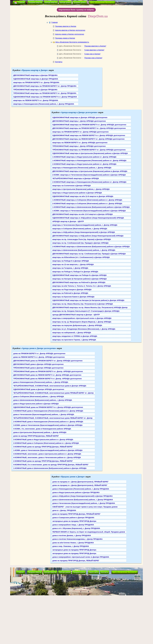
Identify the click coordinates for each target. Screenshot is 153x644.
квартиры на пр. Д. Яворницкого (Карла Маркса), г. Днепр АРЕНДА (82, 322)
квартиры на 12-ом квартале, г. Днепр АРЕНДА (73, 264)
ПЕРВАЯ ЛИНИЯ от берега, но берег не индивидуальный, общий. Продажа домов (89, 532)
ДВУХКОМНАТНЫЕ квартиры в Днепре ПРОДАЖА (35, 75)
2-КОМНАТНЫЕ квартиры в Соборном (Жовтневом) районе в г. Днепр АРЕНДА (87, 203)
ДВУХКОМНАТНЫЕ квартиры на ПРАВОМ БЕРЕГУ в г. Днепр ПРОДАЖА (45, 86)
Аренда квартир (51, 2)
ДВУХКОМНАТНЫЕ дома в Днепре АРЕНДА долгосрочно (38, 364)
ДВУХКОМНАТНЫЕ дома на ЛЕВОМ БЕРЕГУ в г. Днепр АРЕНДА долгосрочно (47, 375)
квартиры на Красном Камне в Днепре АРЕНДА (73, 297)
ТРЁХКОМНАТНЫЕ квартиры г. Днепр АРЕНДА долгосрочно (79, 146)
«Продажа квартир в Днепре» (35, 70)
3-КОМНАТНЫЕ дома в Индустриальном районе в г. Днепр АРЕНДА (43, 439)
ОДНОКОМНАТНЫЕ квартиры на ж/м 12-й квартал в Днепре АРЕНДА (83, 196)
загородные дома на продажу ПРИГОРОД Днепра (74, 521)
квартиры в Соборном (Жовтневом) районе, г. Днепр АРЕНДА (80, 229)
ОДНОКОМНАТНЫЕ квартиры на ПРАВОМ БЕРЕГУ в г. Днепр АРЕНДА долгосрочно (89, 125)
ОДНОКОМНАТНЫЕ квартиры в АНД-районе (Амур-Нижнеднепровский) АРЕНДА (88, 218)
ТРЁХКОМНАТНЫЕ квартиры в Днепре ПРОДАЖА (35, 90)
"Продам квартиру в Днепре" (95, 46)
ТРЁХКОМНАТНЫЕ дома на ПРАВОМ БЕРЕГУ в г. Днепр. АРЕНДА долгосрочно (48, 371)
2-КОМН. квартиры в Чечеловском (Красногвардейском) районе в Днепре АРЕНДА (89, 175)
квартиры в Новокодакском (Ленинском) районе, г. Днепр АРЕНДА (82, 168)
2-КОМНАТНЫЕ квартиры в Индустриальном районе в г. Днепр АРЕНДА (84, 164)
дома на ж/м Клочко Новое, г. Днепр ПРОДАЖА (73, 543)
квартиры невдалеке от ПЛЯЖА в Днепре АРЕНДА (75, 336)
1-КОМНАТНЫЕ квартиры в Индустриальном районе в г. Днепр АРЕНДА (84, 157)
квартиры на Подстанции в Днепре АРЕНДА (72, 289)
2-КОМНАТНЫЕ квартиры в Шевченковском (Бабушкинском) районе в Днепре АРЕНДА (91, 246)
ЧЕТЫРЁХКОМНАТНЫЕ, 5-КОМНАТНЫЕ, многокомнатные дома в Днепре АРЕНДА (50, 386)
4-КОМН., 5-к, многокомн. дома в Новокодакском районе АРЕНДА (42, 429)
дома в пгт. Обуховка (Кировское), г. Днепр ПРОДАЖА (76, 528)
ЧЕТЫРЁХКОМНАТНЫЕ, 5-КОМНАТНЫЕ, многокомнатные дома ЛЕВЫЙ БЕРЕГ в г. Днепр (53, 418)
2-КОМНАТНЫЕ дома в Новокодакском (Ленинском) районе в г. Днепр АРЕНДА (48, 422)
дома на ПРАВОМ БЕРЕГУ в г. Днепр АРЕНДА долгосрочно (39, 353)
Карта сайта (94, 572)
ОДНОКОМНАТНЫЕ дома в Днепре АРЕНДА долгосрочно (39, 389)
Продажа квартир (35, 2)
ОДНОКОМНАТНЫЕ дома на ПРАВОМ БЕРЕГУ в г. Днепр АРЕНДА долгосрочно (48, 407)
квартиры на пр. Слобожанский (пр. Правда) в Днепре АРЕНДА (80, 243)
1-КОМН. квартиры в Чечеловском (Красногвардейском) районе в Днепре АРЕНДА (89, 211)
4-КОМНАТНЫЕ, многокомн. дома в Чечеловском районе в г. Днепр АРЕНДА (47, 457)
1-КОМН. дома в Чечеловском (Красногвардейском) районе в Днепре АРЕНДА (48, 450)
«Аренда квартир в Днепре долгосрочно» (79, 112)
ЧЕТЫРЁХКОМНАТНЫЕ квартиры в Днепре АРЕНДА (76, 178)
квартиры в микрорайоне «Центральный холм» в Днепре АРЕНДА (82, 318)
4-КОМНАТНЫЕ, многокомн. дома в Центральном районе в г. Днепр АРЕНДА (47, 454)
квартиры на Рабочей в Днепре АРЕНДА (70, 293)
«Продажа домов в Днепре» (73, 477)
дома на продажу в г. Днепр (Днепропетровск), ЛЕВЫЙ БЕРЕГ (80, 485)
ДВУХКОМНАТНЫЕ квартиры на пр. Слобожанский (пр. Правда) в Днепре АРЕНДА (89, 254)
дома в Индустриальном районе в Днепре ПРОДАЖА (76, 492)
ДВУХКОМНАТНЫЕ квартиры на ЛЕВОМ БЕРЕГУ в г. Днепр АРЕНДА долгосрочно (88, 139)
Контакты (59, 62)
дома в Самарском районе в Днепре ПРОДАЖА (73, 518)
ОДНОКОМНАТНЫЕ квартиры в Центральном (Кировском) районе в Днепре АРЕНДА (90, 153)
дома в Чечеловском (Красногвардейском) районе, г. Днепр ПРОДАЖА (84, 503)
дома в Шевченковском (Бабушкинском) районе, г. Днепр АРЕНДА (43, 400)
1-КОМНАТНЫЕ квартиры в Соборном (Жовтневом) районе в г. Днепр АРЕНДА (87, 200)
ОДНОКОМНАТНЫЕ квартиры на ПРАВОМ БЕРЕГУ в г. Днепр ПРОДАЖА (45, 97)
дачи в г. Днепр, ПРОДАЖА (64, 510)
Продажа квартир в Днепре (66, 26)
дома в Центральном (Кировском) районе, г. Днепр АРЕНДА (40, 432)
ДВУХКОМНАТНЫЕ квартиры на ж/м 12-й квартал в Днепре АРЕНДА (83, 214)
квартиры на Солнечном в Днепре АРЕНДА (72, 186)
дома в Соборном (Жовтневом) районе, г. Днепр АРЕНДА (39, 396)
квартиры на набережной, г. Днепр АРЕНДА (72, 333)
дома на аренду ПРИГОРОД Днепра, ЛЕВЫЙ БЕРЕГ (36, 436)
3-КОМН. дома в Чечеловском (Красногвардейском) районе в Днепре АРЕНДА (48, 425)
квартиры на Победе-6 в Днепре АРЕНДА (71, 261)
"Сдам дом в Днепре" (92, 54)
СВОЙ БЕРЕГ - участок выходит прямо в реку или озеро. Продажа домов (85, 507)
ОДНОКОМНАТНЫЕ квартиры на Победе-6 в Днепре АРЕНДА (79, 275)
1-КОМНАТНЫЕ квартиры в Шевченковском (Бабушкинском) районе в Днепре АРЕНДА (91, 207)
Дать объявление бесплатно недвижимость (72, 42)
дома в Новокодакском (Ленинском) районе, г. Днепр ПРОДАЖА (81, 489)
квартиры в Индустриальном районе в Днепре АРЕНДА (77, 193)
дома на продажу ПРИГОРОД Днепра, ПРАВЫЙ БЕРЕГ (76, 514)
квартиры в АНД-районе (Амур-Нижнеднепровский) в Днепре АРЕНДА (84, 232)
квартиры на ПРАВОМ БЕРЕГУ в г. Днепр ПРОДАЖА (36, 82)
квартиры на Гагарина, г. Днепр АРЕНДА (70, 268)
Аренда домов (65, 2)
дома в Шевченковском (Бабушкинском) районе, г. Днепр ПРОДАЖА (83, 500)
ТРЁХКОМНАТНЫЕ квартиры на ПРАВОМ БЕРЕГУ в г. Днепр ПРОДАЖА (45, 93)
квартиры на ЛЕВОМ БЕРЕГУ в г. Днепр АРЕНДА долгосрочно (80, 143)
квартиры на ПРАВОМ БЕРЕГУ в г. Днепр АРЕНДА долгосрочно (80, 132)
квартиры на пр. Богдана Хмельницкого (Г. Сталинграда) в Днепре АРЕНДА (86, 311)
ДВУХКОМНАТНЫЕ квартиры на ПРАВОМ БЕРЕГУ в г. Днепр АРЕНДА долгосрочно (89, 128)
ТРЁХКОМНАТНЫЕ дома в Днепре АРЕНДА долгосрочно (38, 368)
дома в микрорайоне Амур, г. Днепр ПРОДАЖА (73, 525)
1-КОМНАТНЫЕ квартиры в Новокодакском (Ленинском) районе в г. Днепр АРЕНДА (89, 160)
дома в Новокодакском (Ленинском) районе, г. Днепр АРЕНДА (41, 382)
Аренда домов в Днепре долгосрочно (70, 34)
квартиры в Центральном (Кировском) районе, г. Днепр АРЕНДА (81, 189)
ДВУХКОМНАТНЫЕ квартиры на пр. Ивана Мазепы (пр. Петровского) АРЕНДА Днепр (90, 307)
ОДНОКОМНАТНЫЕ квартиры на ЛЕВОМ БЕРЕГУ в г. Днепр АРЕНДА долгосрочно (89, 135)
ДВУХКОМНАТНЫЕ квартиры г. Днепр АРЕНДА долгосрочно (79, 121)
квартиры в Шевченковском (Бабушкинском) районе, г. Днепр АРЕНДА (84, 250)
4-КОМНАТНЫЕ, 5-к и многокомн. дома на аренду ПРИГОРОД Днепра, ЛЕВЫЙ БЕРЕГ (51, 465)
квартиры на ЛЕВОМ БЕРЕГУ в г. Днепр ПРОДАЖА (36, 100)
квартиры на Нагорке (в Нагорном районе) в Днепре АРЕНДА (80, 279)
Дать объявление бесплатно (102, 2)
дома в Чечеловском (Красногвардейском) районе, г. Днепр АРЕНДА (44, 414)
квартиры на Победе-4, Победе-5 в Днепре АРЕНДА (75, 272)
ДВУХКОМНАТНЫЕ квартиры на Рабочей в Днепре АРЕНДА (79, 282)
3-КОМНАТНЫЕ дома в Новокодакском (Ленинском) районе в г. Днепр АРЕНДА (48, 411)
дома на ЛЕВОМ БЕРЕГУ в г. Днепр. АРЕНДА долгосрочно (39, 357)
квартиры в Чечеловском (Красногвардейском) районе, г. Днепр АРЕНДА (85, 225)
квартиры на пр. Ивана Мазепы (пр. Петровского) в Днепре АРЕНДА (83, 304)
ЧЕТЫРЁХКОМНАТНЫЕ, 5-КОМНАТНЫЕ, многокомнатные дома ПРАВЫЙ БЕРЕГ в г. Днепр (53, 393)
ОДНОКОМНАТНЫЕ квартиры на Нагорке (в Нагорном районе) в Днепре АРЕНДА (88, 300)
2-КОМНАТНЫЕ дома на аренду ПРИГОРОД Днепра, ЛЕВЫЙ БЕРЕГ (43, 461)
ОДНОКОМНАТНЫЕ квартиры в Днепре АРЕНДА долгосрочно (80, 117)
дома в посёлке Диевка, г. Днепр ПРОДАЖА (72, 535)
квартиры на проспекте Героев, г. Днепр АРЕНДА (74, 340)
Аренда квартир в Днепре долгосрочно (70, 30)
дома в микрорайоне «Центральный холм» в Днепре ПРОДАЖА (81, 557)
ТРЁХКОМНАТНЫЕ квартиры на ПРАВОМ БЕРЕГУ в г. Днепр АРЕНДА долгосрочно (89, 150)
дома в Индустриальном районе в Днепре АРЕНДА (36, 404)
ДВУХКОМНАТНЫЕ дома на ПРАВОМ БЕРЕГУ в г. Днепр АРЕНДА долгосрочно (48, 361)
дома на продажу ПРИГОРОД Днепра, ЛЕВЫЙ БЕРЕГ (76, 561)
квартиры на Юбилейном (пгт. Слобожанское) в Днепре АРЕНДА (81, 257)
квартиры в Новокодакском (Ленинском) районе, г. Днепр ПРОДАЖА (44, 104)
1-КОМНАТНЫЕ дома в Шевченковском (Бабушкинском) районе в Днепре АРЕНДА (50, 468)
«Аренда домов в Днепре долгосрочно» (39, 348)
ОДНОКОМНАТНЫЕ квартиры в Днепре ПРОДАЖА (36, 79)
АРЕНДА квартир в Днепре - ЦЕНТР (68, 221)
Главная (21, 2)
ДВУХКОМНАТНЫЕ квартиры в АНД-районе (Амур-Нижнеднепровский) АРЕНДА (88, 236)
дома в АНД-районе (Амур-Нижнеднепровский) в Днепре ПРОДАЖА (82, 496)
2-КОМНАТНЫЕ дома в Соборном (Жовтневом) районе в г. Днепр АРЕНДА (46, 443)
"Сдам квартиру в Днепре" (94, 50)
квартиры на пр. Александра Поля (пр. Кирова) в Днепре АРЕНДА (82, 239)
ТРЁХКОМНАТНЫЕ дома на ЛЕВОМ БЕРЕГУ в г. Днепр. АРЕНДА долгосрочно (47, 379)
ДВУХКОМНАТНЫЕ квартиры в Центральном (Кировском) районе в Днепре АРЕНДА (90, 171)
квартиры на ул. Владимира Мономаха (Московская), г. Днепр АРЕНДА (84, 329)
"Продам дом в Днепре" (93, 58)
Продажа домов (80, 2)
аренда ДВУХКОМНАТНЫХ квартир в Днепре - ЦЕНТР (76, 315)
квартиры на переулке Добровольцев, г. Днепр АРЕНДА (77, 325)
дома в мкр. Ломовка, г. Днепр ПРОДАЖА (71, 546)
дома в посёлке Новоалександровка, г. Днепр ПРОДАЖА (77, 539)
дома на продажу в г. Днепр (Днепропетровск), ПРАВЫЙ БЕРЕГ (80, 482)
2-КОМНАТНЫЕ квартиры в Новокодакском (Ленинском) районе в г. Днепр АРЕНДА (89, 182)
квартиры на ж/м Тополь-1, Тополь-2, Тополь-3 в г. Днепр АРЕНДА (82, 286)
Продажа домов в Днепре (65, 38)
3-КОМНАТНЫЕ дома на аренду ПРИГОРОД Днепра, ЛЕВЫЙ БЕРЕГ (43, 447)
